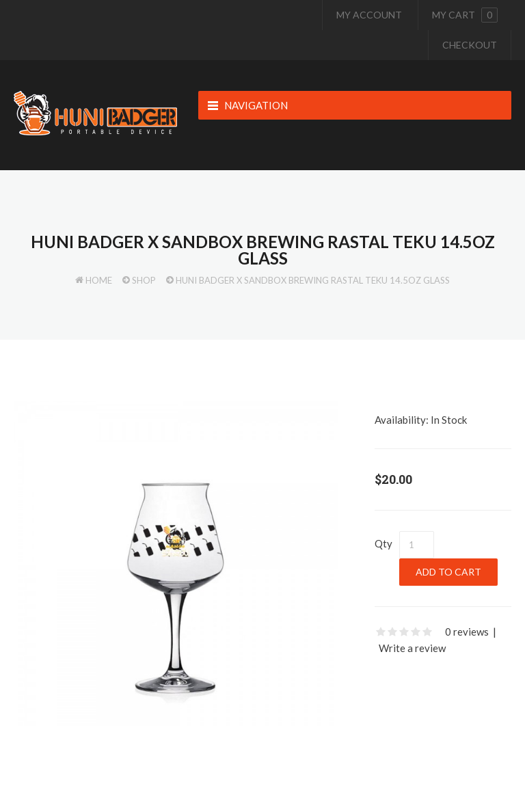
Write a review (412, 648)
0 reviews (467, 632)
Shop (144, 280)
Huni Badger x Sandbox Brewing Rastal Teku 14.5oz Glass (313, 280)
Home (99, 280)
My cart (465, 15)
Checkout (470, 45)
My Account (369, 15)
